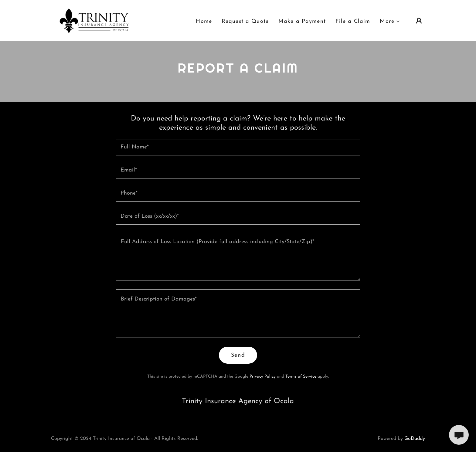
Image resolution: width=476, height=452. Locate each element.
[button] (390, 21)
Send (238, 355)
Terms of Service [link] (301, 377)
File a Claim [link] (353, 21)
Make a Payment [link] (302, 21)
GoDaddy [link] (415, 439)
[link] (94, 20)
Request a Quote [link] (245, 21)
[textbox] (238, 148)
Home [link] (204, 21)
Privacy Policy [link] (263, 377)
